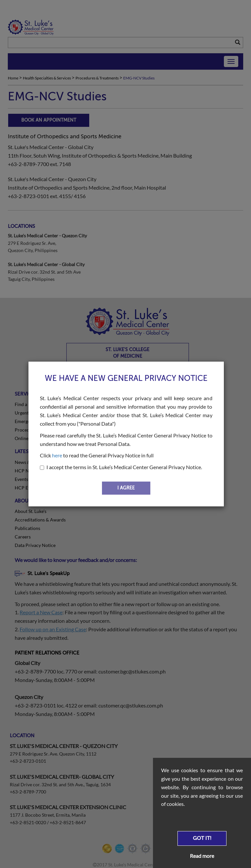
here (57, 455)
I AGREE (126, 488)
